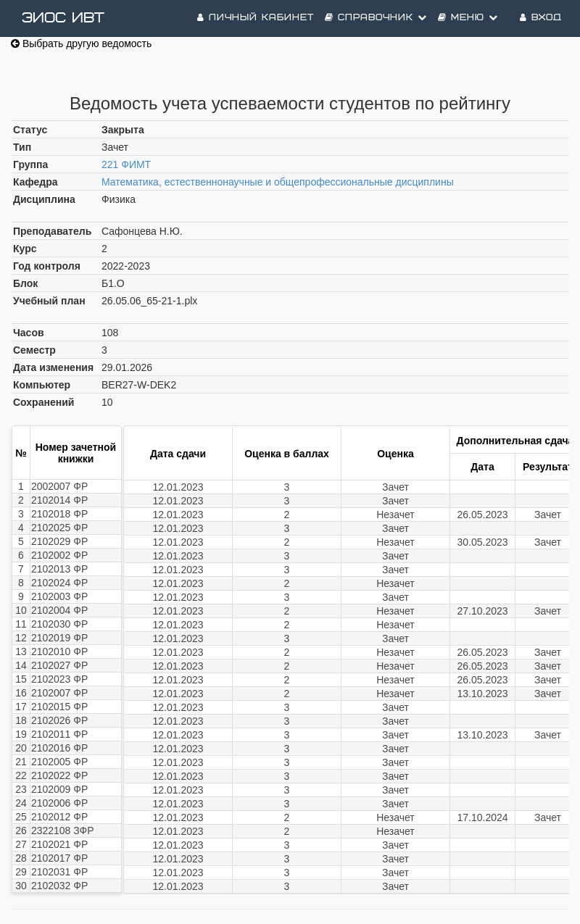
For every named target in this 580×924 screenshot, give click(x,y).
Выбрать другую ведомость (81, 43)
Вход (541, 18)
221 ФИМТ (126, 165)
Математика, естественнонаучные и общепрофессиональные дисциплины (278, 182)
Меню (468, 18)
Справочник (376, 18)
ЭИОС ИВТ (63, 18)
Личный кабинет (256, 18)
